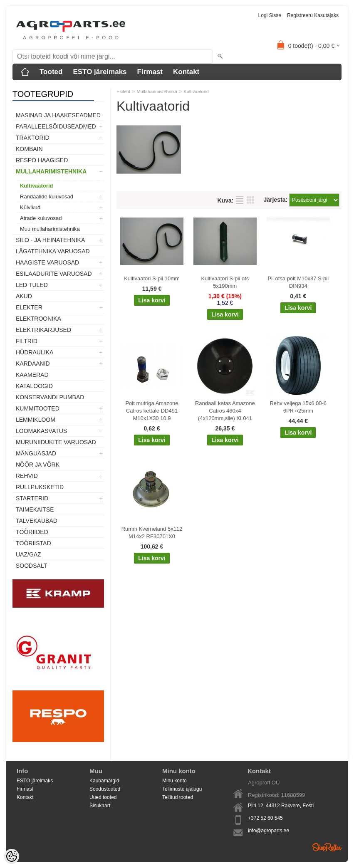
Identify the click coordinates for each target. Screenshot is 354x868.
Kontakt (186, 72)
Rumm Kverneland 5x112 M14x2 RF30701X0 (152, 533)
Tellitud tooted (178, 797)
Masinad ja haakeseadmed (58, 115)
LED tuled (32, 285)
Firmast (150, 72)
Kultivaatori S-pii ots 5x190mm (225, 282)
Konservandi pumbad (50, 397)
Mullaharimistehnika (51, 171)
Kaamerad (32, 375)
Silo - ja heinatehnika (50, 240)
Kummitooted (38, 408)
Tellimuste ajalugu (182, 789)
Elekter (29, 307)
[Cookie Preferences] (12, 856)
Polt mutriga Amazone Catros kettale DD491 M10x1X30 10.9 (152, 411)
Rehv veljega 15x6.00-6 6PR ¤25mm (298, 407)
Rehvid (27, 476)
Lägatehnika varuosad (53, 251)
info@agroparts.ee (269, 831)
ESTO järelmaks (100, 72)
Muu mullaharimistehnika (50, 229)
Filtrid (27, 341)
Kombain (29, 149)
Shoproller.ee (327, 847)
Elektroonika (38, 319)
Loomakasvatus (41, 431)
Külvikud (30, 207)
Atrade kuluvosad (41, 218)
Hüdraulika (35, 352)
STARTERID (32, 498)
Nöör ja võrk (38, 465)
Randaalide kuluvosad (47, 197)
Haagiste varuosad (47, 262)
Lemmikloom (36, 420)
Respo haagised (42, 160)
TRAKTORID (33, 138)
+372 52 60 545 (265, 818)
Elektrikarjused (43, 330)
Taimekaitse (35, 509)
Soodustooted (105, 789)
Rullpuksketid (40, 487)
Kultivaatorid (36, 186)
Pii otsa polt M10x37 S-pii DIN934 (298, 282)
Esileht (123, 91)
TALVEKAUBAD (37, 521)
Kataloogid (34, 386)
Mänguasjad (36, 453)
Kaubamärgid (104, 781)
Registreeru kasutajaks (313, 15)
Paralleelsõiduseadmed (56, 126)
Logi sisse (270, 15)
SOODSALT (31, 566)
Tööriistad (33, 543)
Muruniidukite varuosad (56, 442)
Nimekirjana (240, 200)
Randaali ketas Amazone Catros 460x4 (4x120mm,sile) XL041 (225, 411)
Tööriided (32, 532)
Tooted (51, 72)
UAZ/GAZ (28, 554)
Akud (24, 296)
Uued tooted (103, 797)
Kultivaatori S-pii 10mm (152, 278)
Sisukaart (100, 806)
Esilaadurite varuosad (54, 274)
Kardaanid (33, 364)
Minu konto (175, 781)
